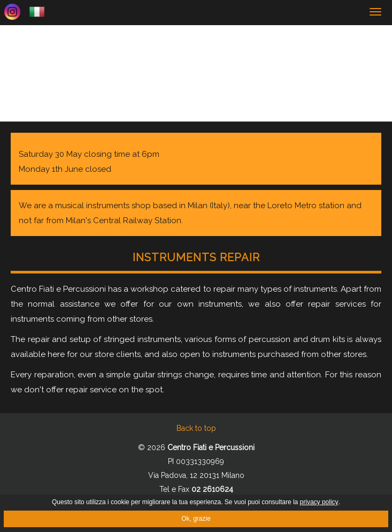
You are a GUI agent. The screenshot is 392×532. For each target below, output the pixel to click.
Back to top (196, 428)
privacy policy (319, 502)
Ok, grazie (196, 519)
